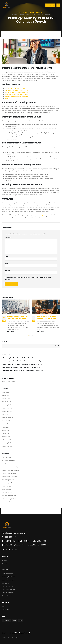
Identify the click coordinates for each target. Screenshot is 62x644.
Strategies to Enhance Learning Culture (16, 90)
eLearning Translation (8, 577)
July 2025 (6, 424)
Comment (8, 238)
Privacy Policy (6, 637)
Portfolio (4, 564)
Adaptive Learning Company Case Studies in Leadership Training (23, 364)
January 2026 (7, 405)
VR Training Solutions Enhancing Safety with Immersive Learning (22, 361)
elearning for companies (10, 477)
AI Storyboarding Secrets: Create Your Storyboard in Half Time (18, 317)
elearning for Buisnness (10, 473)
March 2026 (7, 398)
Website (7, 270)
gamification (7, 486)
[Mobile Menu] (58, 5)
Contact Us (50, 5)
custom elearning (8, 464)
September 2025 (8, 418)
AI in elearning (7, 458)
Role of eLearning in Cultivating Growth (16, 93)
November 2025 (8, 411)
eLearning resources (43, 215)
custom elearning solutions (11, 470)
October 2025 (7, 414)
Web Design (6, 620)
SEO (21, 620)
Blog (3, 606)
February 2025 (7, 440)
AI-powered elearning (9, 461)
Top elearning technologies (11, 499)
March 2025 (7, 437)
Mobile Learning (8, 492)
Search (4, 342)
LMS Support (6, 583)
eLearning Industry (8, 480)
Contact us (5, 609)
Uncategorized (7, 502)
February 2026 (7, 402)
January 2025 (7, 443)
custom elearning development (12, 467)
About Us (5, 561)
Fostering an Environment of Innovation (16, 97)
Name (7, 256)
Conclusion (8, 99)
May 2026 (6, 392)
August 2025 (7, 421)
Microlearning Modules (9, 589)
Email (7, 263)
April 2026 (6, 395)
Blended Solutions (7, 596)
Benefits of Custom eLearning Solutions (16, 95)
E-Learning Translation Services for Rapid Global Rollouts (20, 358)
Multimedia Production (10, 496)
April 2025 (6, 433)
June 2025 (6, 427)
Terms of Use (15, 637)
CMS (15, 620)
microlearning (7, 489)
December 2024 (8, 446)
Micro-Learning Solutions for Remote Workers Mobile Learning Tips (23, 371)
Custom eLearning (7, 574)
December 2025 (8, 408)
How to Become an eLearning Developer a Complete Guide (47, 317)
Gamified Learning (7, 586)
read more (10, 331)
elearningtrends (8, 483)
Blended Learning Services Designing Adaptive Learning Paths (22, 367)
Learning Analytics (7, 593)
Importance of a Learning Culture (15, 88)
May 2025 (6, 430)
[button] (28, 336)
